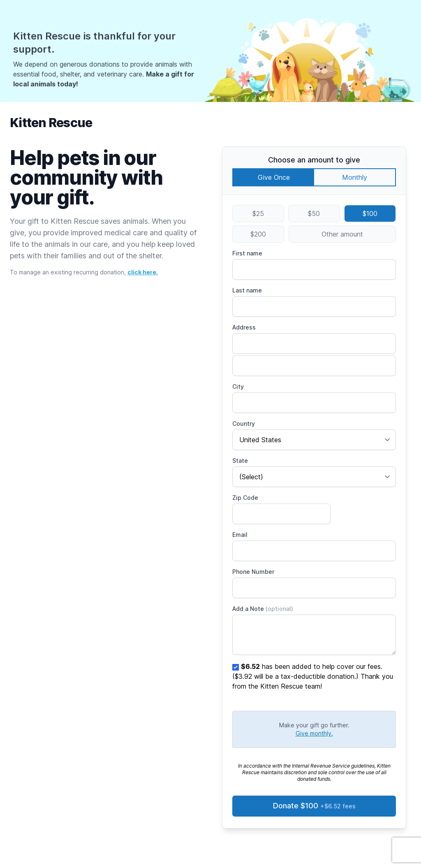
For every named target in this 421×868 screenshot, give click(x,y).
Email (240, 535)
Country (244, 424)
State (240, 461)
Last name (247, 290)
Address (244, 327)
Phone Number (253, 572)
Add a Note (263, 609)
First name (247, 253)
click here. (143, 272)
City (238, 386)
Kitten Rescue (51, 123)
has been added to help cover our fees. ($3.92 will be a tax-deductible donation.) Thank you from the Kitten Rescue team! (313, 676)
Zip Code (245, 498)
